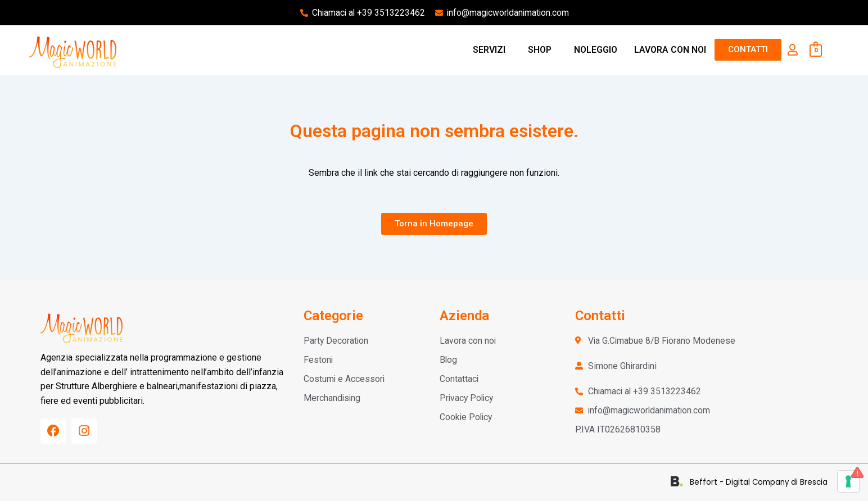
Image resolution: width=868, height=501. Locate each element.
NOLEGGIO (596, 50)
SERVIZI (489, 50)
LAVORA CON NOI (670, 50)
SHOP (540, 50)
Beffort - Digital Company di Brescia (763, 482)
